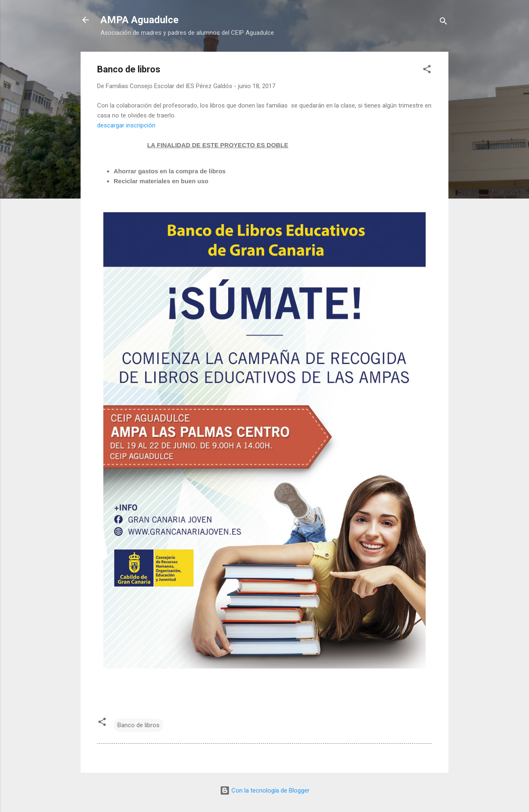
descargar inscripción (126, 125)
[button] (427, 71)
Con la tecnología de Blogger (265, 790)
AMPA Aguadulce (139, 20)
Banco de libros (138, 725)
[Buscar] (443, 23)
